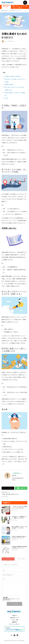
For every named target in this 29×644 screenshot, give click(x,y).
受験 (9, 494)
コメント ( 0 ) (8, 559)
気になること (6, 7)
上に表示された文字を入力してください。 (12, 599)
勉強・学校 (5, 494)
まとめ (6, 98)
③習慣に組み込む (9, 84)
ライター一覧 (15, 620)
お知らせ (14, 615)
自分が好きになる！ (15, 494)
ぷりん (14, 475)
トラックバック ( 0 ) (21, 559)
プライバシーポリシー (14, 624)
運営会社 (14, 622)
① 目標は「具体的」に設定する (13, 76)
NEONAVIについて (14, 618)
